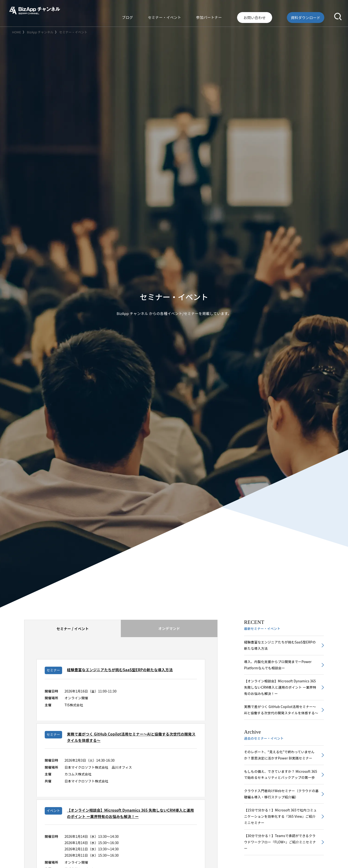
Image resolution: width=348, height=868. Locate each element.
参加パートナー (230, 15)
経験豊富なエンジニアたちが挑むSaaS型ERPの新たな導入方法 (280, 646)
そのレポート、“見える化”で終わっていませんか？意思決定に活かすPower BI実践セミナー (281, 766)
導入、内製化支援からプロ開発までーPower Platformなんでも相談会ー (279, 666)
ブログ (165, 15)
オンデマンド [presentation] (169, 631)
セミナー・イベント (194, 15)
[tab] (72, 631)
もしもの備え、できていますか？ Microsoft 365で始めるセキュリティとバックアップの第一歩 (280, 789)
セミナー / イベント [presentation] (73, 631)
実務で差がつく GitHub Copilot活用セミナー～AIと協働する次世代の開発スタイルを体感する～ (281, 716)
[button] (338, 15)
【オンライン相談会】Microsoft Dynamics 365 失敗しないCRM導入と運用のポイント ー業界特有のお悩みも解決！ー (280, 689)
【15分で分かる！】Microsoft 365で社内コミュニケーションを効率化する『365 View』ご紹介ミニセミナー (281, 836)
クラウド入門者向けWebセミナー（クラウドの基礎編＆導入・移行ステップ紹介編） (281, 812)
